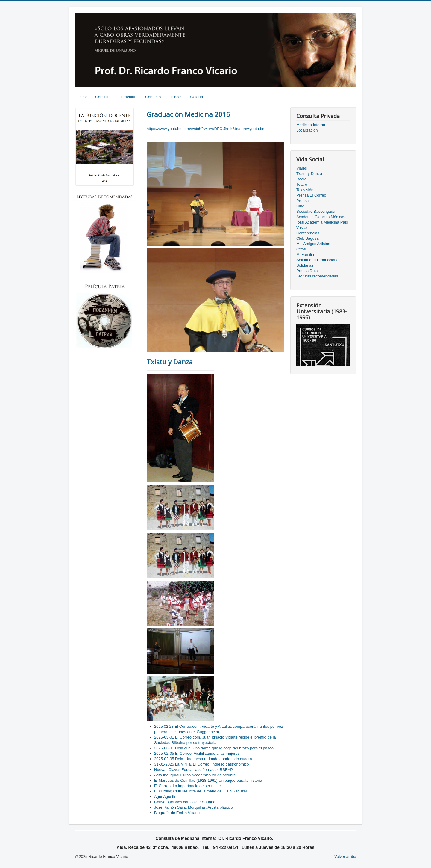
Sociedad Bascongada (316, 211)
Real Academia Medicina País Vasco (322, 225)
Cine (300, 206)
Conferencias (308, 233)
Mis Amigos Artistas (313, 244)
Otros (301, 249)
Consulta (103, 97)
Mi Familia (305, 255)
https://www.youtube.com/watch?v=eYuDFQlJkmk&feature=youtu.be (205, 129)
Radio (301, 179)
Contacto (153, 97)
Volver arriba (345, 856)
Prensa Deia (307, 271)
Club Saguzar (308, 238)
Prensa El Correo (311, 195)
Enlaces (175, 97)
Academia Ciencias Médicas (321, 217)
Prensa (302, 201)
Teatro (302, 184)
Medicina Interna (311, 125)
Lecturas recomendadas (317, 276)
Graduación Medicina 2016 (188, 114)
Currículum (128, 97)
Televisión (305, 190)
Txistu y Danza (170, 362)
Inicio (83, 97)
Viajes (302, 168)
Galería (197, 97)
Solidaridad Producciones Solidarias (318, 263)
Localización (307, 130)
